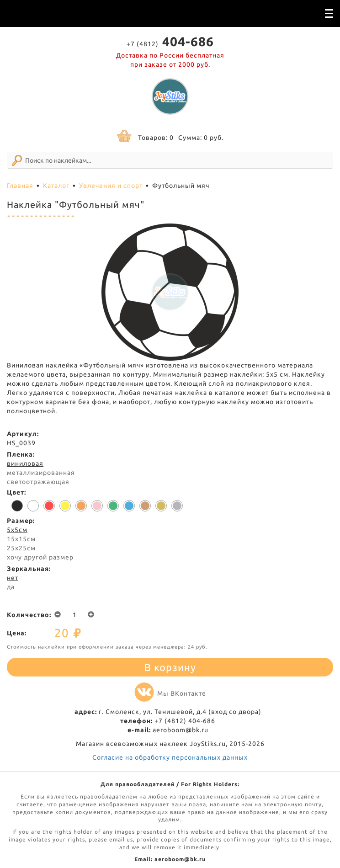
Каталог (56, 186)
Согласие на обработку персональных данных (170, 757)
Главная (20, 186)
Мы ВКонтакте (170, 693)
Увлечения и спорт (111, 186)
